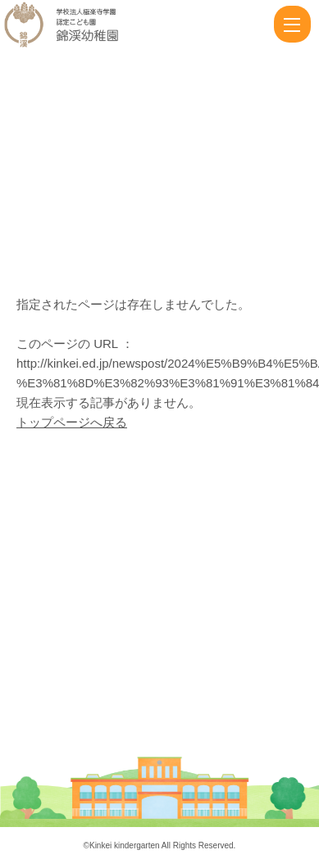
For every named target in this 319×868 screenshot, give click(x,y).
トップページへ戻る (72, 422)
